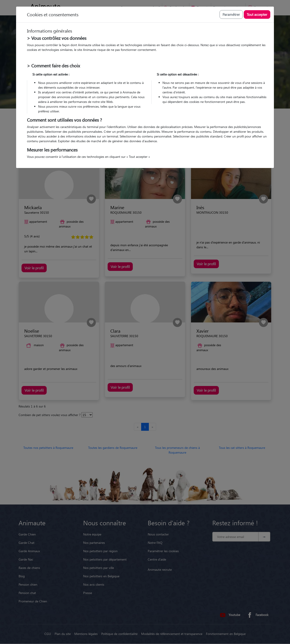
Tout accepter (257, 14)
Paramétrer (231, 14)
